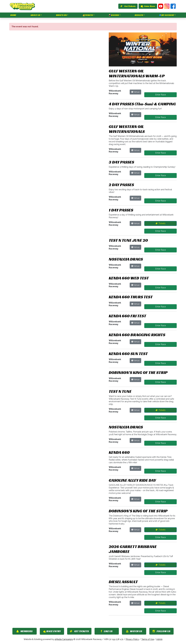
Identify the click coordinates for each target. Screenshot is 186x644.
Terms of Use (148, 639)
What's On (61, 15)
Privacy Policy (132, 639)
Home (13, 15)
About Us (35, 15)
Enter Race (148, 6)
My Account (167, 15)
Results (139, 15)
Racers (114, 15)
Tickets (88, 15)
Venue (137, 92)
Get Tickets (128, 6)
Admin (159, 639)
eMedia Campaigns (64, 639)
